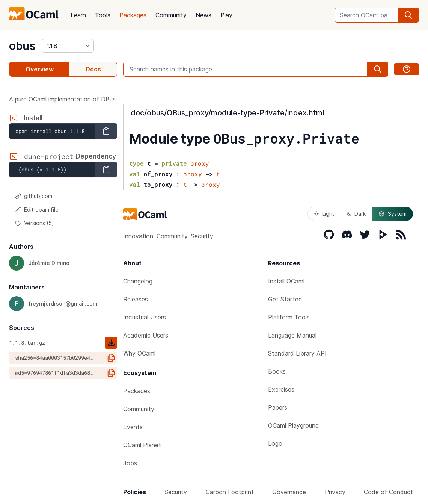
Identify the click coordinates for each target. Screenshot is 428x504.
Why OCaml (139, 353)
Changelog (138, 281)
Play (226, 15)
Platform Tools (289, 317)
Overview (40, 69)
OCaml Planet (142, 445)
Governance (289, 492)
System (392, 214)
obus (22, 46)
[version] (68, 46)
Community (171, 15)
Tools (103, 15)
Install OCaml (286, 281)
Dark (356, 214)
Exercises (281, 389)
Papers (278, 407)
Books (277, 371)
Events (133, 427)
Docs (93, 69)
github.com (34, 196)
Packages (133, 15)
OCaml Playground (294, 425)
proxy (200, 163)
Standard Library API (297, 353)
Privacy (335, 492)
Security (176, 492)
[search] (408, 15)
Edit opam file (37, 210)
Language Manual (292, 335)
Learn (78, 15)
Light (324, 214)
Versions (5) (35, 223)
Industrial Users (145, 317)
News (203, 15)
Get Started (285, 299)
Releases (136, 299)
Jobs (130, 463)
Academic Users (146, 335)
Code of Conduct (388, 492)
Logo (275, 443)
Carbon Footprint (230, 492)
